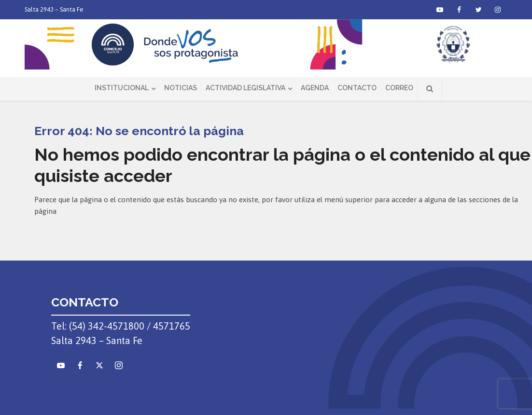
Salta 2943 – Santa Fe (54, 9)
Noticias (181, 88)
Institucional (122, 88)
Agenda (315, 88)
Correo (399, 88)
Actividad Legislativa (245, 88)
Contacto (357, 88)
